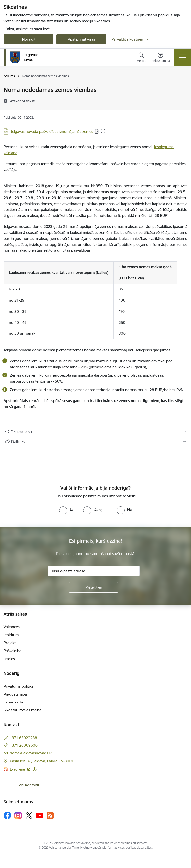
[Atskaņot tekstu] (23, 101)
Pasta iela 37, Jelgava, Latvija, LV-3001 (42, 761)
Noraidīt (29, 39)
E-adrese (18, 769)
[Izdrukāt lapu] (95, 432)
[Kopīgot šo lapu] (95, 442)
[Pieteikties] (94, 587)
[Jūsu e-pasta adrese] (94, 571)
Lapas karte (14, 702)
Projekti (10, 643)
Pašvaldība (13, 651)
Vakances (12, 627)
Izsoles (9, 659)
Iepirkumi (12, 635)
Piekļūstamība (15, 694)
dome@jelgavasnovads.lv (31, 753)
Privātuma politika (19, 686)
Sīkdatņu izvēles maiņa (23, 710)
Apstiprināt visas (81, 39)
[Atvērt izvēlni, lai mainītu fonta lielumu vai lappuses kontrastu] (160, 58)
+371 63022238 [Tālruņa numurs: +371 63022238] (24, 738)
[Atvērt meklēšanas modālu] (141, 58)
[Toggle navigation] (182, 57)
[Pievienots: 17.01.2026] (103, 131)
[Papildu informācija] (34, 769)
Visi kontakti (29, 785)
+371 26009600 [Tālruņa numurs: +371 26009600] (24, 745)
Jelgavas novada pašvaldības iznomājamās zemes (52, 132)
